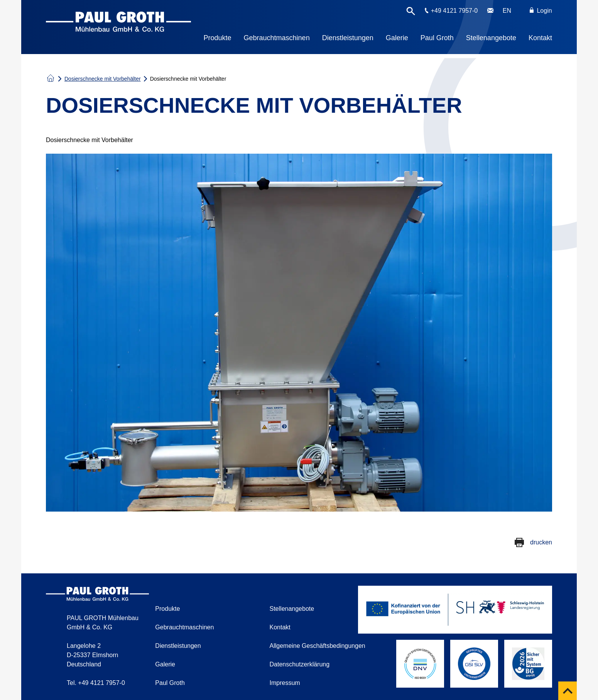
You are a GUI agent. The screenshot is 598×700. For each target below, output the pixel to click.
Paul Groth (437, 38)
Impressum (285, 683)
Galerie (397, 38)
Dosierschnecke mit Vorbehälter (103, 79)
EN (507, 11)
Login (541, 11)
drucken (541, 542)
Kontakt (540, 38)
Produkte (218, 38)
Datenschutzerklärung (300, 664)
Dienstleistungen (348, 38)
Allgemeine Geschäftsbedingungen (318, 646)
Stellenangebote (491, 38)
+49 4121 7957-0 (454, 11)
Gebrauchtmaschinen (277, 38)
